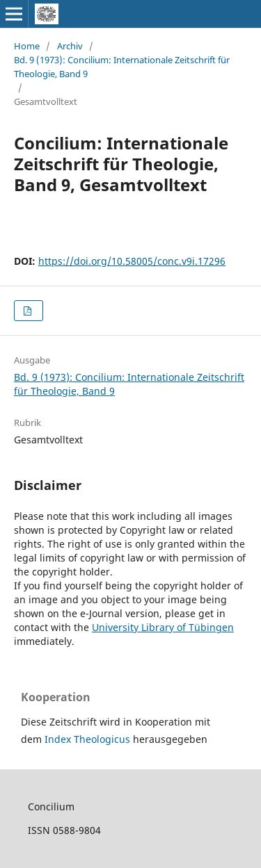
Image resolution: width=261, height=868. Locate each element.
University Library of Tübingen (163, 627)
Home (27, 46)
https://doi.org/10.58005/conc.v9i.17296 (132, 261)
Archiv (70, 46)
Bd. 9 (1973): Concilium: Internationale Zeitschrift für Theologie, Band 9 (122, 67)
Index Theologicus (89, 739)
